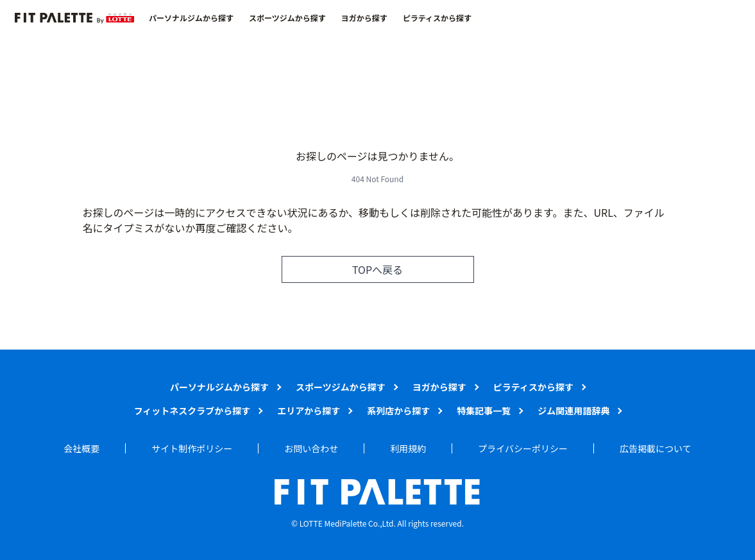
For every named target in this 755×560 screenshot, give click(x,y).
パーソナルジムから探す (191, 18)
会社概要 (81, 448)
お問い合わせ (311, 448)
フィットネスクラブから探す (192, 411)
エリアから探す (309, 411)
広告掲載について (656, 448)
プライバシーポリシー (523, 448)
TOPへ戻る (377, 269)
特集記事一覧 (484, 411)
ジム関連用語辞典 (573, 411)
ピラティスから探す (437, 18)
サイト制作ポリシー (192, 448)
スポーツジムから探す (287, 18)
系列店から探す (398, 411)
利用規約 (408, 448)
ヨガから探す (364, 18)
